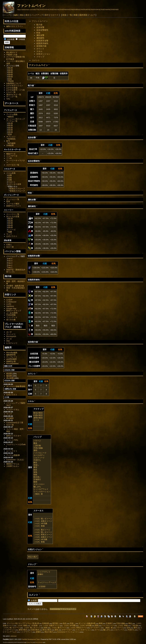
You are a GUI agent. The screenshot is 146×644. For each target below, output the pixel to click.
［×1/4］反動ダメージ (43, 537)
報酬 (10, 232)
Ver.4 (10, 261)
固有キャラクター (14, 436)
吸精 (35, 482)
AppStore (10, 306)
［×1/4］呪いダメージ (43, 532)
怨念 (35, 470)
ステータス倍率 (15, 184)
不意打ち (37, 460)
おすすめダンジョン (15, 86)
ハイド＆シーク (40, 453)
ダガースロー (39, 484)
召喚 (10, 180)
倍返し (36, 465)
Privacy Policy (30, 642)
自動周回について (14, 83)
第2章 (10, 70)
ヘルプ (92, 15)
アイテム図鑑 (12, 114)
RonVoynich (11, 336)
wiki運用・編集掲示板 (15, 286)
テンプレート (12, 357)
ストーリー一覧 (13, 214)
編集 (16, 15)
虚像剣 (40, 574)
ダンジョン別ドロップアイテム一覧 (16, 120)
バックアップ (37, 15)
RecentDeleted (12, 364)
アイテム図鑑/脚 (13, 455)
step (8, 341)
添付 (47, 15)
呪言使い (37, 477)
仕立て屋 (10, 247)
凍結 (22, 15)
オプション (11, 137)
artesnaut (14, 636)
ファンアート (12, 317)
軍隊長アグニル (13, 464)
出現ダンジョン (43, 54)
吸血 (35, 443)
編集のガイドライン (15, 26)
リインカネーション (42, 491)
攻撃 (10, 175)
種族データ (11, 154)
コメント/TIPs (12, 440)
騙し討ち (37, 487)
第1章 (10, 68)
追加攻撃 (40, 27)
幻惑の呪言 (38, 415)
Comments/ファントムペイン (63, 609)
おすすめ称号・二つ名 (16, 90)
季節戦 (11, 81)
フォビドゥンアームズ (47, 582)
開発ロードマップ (14, 311)
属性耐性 (40, 38)
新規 (64, 15)
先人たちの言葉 (13, 216)
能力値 (39, 25)
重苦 (35, 467)
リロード (54, 15)
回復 (10, 178)
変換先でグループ (17, 191)
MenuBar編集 (12, 353)
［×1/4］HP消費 (40, 539)
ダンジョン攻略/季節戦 (16, 386)
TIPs (8, 99)
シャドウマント (44, 572)
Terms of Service (39, 642)
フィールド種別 (13, 204)
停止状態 (10, 378)
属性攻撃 (40, 35)
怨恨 (35, 475)
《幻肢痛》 (42, 586)
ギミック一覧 (12, 97)
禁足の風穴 (33, 557)
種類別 (11, 117)
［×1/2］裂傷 (39, 526)
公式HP (9, 300)
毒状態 (9, 376)
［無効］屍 (38, 494)
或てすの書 (11, 320)
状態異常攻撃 (42, 41)
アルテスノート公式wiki (16, 446)
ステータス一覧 (13, 165)
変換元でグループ (17, 189)
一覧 (70, 15)
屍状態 (9, 374)
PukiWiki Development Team (31, 639)
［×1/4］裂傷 (39, 542)
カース (36, 420)
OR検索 (20, 39)
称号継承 (12, 143)
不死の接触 (38, 448)
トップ (7, 15)
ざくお (9, 339)
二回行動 (37, 446)
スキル (39, 51)
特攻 (38, 33)
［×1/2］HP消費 (40, 523)
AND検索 (9, 39)
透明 (35, 450)
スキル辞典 (11, 173)
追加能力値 (41, 46)
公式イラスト (12, 236)
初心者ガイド (12, 52)
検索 (76, 15)
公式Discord (11, 302)
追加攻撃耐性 (42, 30)
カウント (40, 49)
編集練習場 (11, 355)
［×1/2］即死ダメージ (43, 535)
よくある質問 (12, 313)
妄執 (35, 472)
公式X (9, 304)
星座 (10, 79)
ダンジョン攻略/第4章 (87, 623)
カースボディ (39, 455)
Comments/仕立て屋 (15, 423)
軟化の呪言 (38, 413)
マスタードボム (13, 410)
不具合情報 (11, 315)
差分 (27, 15)
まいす (9, 332)
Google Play (11, 308)
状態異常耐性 (42, 43)
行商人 (9, 245)
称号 (8, 141)
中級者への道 (12, 55)
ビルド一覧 (11, 92)
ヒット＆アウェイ (41, 489)
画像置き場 (11, 361)
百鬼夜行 (37, 479)
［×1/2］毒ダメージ (42, 530)
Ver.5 (10, 259)
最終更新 (83, 15)
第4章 (10, 75)
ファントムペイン (31, 6)
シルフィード (39, 458)
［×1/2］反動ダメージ (43, 521)
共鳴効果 (10, 145)
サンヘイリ (11, 334)
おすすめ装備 (12, 88)
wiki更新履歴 (12, 359)
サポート (12, 182)
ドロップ (40, 57)
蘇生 (35, 462)
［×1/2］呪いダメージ (43, 519)
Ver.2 (10, 265)
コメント (36, 60)
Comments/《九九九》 (16, 460)
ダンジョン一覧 (13, 199)
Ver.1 (10, 267)
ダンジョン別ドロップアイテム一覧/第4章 (23, 623)
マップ (9, 234)
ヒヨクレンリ (12, 343)
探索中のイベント (14, 206)
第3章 (10, 72)
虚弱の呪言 (38, 418)
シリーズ (12, 230)
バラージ (37, 441)
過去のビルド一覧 (14, 94)
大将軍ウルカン (13, 466)
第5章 (10, 77)
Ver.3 (10, 263)
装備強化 (12, 139)
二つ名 (9, 158)
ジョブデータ (12, 156)
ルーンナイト (12, 451)
